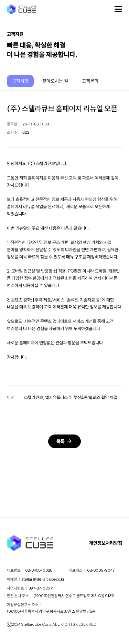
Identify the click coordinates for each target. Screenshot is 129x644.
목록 (64, 441)
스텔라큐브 (29, 10)
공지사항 (20, 81)
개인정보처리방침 (106, 543)
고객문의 (90, 81)
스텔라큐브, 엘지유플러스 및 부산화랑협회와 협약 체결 (71, 397)
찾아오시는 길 (55, 81)
